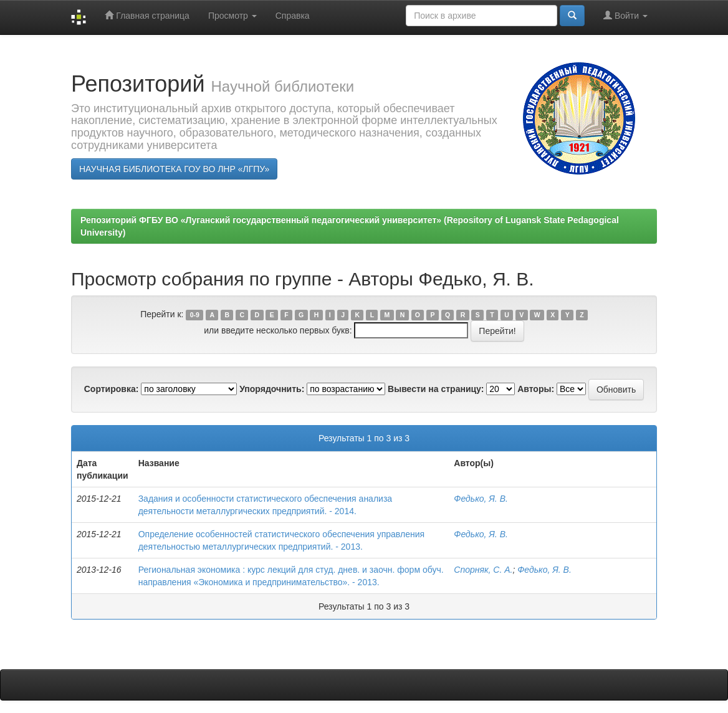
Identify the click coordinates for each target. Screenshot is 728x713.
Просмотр (232, 16)
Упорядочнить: (272, 389)
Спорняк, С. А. (483, 570)
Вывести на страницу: (436, 389)
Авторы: (536, 389)
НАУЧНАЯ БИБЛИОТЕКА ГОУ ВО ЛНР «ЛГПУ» (174, 169)
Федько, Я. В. (481, 499)
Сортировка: (112, 389)
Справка (293, 16)
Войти (625, 15)
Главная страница (147, 15)
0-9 (195, 315)
